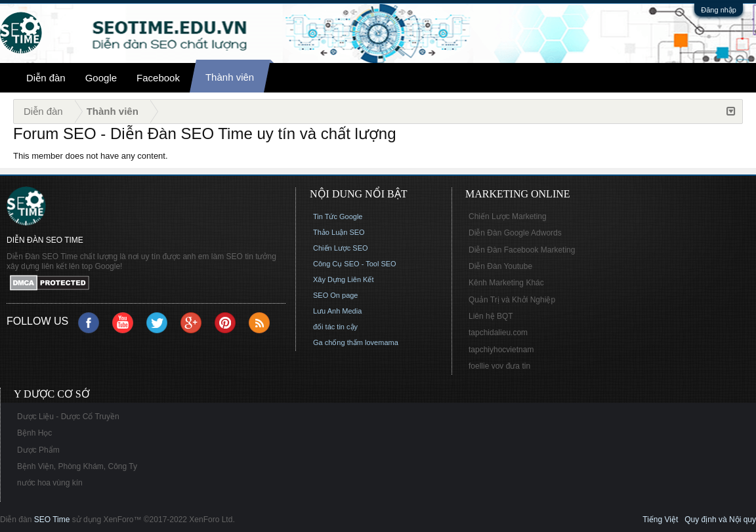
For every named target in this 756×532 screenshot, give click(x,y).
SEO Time (52, 520)
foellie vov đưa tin (499, 366)
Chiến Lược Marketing (508, 216)
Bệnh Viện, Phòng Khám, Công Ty (77, 466)
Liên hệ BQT (491, 316)
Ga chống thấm (338, 342)
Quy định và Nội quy (720, 520)
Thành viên (230, 77)
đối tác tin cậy (335, 327)
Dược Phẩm (38, 450)
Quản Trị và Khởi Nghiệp (512, 300)
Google (101, 78)
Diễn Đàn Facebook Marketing (522, 250)
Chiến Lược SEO (341, 248)
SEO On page (336, 295)
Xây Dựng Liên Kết (344, 279)
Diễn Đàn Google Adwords (515, 233)
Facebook (158, 78)
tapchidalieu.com (498, 333)
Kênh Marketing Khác (506, 283)
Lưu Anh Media (337, 311)
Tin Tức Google (338, 216)
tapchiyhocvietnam (501, 350)
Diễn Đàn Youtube (500, 266)
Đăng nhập (719, 10)
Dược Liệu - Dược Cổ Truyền (68, 417)
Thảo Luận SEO (339, 232)
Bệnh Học (34, 433)
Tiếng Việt (660, 520)
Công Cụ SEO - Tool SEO (355, 264)
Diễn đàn (46, 78)
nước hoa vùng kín (50, 483)
